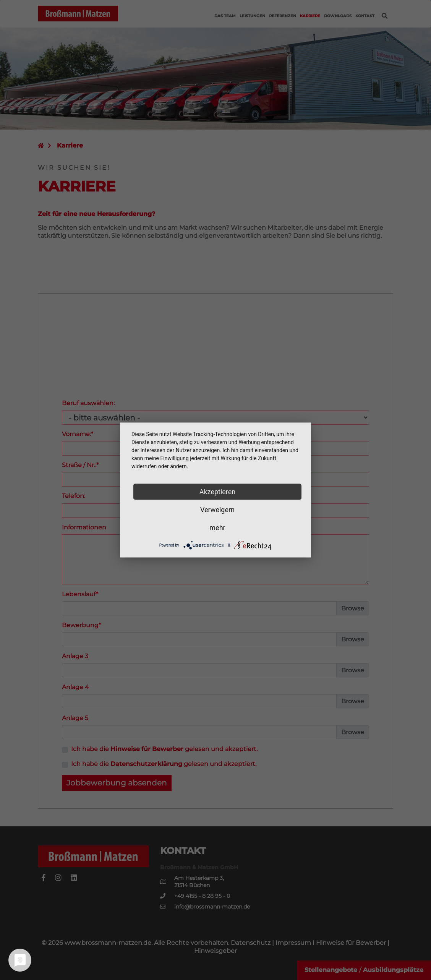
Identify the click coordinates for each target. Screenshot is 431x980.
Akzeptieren (218, 492)
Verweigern (217, 510)
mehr (217, 528)
